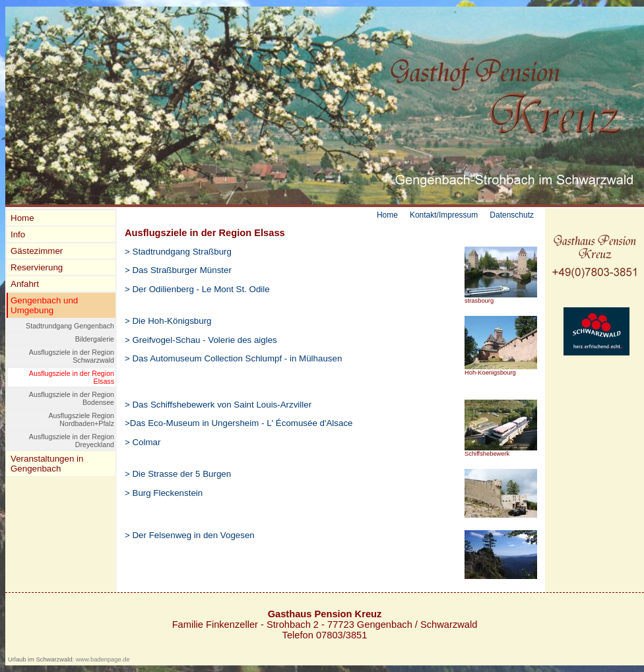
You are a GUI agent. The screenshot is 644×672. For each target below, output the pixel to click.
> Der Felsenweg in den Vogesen (190, 535)
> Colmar (143, 442)
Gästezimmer (37, 251)
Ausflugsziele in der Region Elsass (72, 377)
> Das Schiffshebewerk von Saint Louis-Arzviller (218, 405)
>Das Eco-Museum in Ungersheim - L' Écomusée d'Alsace (239, 423)
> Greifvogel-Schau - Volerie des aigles (201, 340)
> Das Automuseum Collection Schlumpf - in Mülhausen (233, 358)
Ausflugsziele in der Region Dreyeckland (72, 441)
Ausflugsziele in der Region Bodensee (72, 398)
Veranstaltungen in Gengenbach (47, 464)
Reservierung (37, 267)
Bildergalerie (95, 339)
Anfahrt (25, 284)
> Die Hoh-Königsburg (168, 321)
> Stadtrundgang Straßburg (178, 252)
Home (22, 218)
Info (18, 234)
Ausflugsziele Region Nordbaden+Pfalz (81, 419)
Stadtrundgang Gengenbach (70, 326)
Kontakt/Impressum (444, 215)
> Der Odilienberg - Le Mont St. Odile (197, 289)
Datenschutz (512, 215)
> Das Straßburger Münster (178, 270)
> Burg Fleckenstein (164, 493)
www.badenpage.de (103, 659)
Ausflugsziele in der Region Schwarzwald (72, 356)
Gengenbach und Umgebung (44, 305)
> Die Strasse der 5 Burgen (178, 474)
